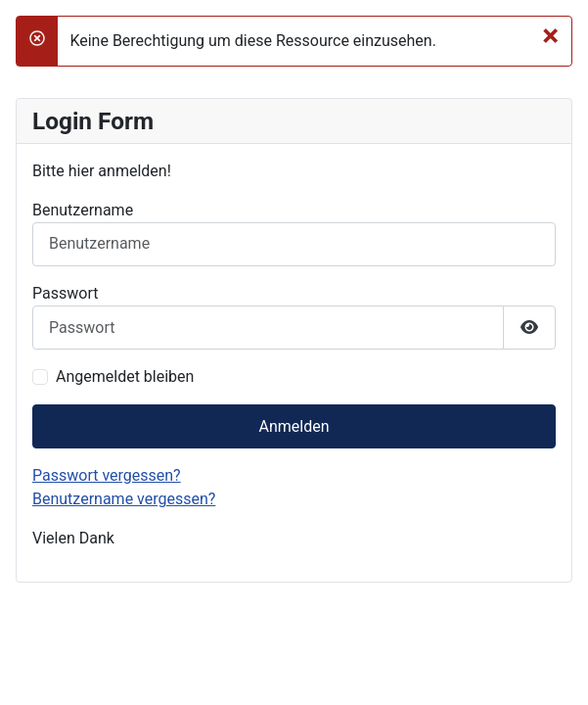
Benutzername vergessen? (124, 499)
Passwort (65, 293)
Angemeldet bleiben (125, 376)
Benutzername (83, 210)
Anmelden (294, 426)
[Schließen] (550, 35)
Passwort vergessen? (107, 475)
